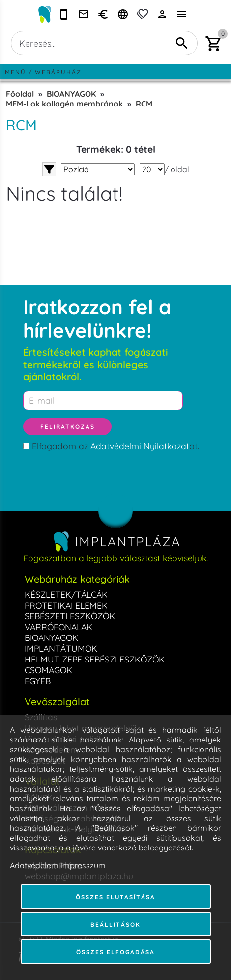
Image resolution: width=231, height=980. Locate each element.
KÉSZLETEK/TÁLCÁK (66, 594)
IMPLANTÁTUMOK (61, 648)
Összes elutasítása (115, 897)
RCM (144, 104)
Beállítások (115, 924)
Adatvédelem (34, 865)
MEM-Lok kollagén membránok (64, 104)
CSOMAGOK (48, 670)
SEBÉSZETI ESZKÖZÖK (70, 616)
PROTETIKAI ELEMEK (66, 605)
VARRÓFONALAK (58, 627)
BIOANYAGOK (71, 94)
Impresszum (83, 865)
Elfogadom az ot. (115, 446)
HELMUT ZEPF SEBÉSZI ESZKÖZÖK (95, 659)
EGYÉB (38, 681)
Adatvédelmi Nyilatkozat (140, 446)
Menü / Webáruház (43, 72)
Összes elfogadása (115, 952)
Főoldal (20, 94)
